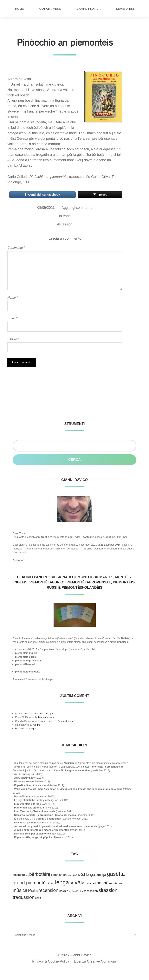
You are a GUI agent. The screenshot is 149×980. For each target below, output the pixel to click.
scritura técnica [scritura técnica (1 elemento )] (76, 891)
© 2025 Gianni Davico (74, 955)
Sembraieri (125, 9)
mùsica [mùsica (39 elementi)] (20, 890)
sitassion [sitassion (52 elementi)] (108, 890)
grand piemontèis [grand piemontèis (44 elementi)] (31, 883)
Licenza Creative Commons (95, 961)
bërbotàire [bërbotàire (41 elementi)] (40, 874)
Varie (67, 216)
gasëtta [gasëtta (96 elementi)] (116, 874)
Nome (13, 297)
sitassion (66, 224)
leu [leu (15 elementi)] (84, 883)
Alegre (36, 725)
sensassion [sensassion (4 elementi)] (91, 891)
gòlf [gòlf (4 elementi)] (52, 883)
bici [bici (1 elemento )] (27, 875)
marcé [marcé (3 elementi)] (91, 883)
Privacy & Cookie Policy (51, 961)
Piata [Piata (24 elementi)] (33, 890)
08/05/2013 (46, 208)
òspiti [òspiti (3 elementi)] (38, 898)
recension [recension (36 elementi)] (48, 890)
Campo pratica (89, 9)
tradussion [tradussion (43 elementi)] (23, 897)
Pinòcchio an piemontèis (65, 42)
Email (12, 318)
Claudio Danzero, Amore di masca (56, 721)
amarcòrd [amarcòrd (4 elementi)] (19, 875)
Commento (16, 248)
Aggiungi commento (77, 208)
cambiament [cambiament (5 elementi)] (59, 875)
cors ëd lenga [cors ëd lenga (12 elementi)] (84, 875)
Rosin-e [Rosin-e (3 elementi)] (64, 891)
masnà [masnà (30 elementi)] (102, 883)
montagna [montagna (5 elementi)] (116, 883)
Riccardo (20, 728)
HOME (19, 9)
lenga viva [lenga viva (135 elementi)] (68, 882)
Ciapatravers (50, 9)
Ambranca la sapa (43, 714)
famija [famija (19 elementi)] (101, 874)
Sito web (13, 339)
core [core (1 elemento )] (70, 875)
